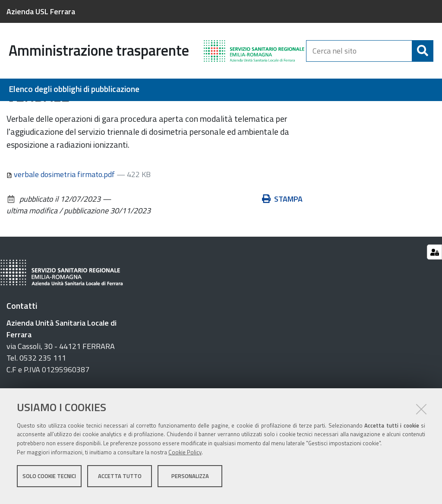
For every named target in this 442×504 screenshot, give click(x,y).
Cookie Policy (185, 458)
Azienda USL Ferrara (41, 11)
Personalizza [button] (190, 482)
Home (12, 111)
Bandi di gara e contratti (61, 111)
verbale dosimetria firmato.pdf (62, 222)
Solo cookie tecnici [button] (49, 482)
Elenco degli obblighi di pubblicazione (74, 89)
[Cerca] (423, 51)
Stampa (282, 247)
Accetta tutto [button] (120, 482)
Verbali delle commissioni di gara (161, 111)
